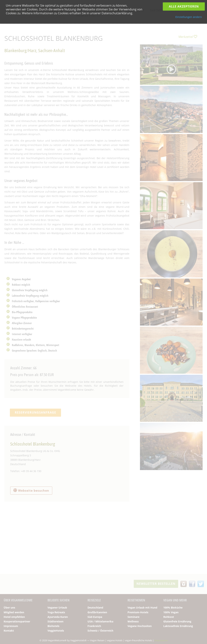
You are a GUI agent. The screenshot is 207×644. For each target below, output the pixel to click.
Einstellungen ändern (189, 17)
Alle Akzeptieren (184, 6)
